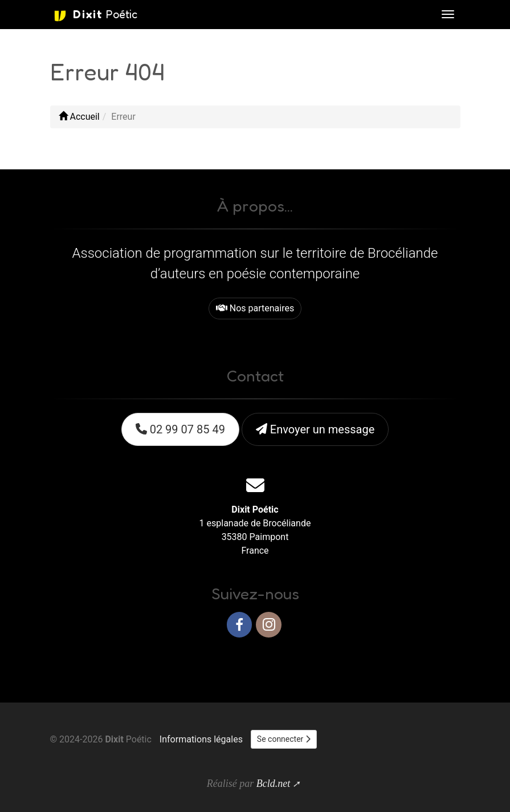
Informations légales (201, 739)
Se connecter (284, 739)
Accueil (79, 117)
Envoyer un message (315, 429)
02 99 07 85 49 (180, 429)
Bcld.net (273, 783)
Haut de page (428, 661)
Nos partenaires (255, 308)
